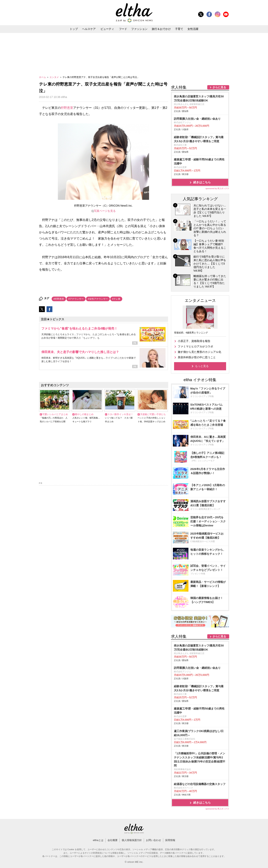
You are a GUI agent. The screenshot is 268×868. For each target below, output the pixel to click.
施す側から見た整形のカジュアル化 (199, 352)
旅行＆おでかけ (161, 29)
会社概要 (113, 840)
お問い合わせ (154, 840)
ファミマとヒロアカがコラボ (195, 346)
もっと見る (202, 366)
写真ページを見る (105, 211)
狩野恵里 (67, 108)
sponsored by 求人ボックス (217, 188)
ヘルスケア (89, 29)
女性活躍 (193, 29)
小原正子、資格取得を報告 (194, 341)
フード (123, 29)
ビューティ (107, 29)
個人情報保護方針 (132, 840)
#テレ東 (116, 299)
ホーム (43, 77)
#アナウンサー (76, 299)
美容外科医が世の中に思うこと (197, 357)
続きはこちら (202, 182)
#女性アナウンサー (98, 299)
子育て (179, 29)
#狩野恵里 (59, 299)
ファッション (139, 29)
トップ (74, 29)
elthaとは (98, 840)
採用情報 (170, 840)
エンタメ (54, 77)
